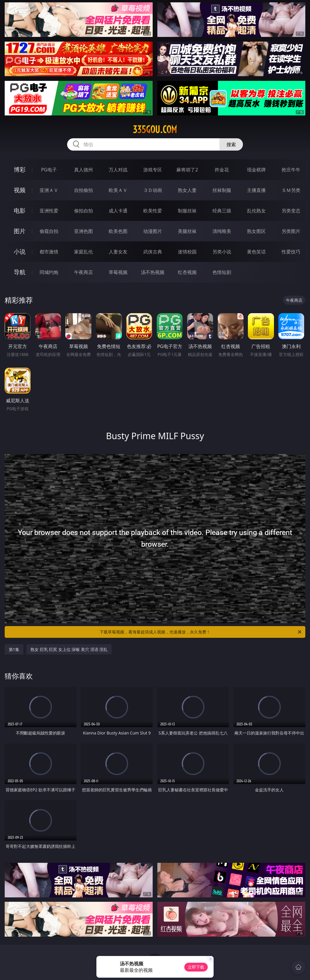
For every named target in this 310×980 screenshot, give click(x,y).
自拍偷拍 (84, 190)
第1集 (14, 649)
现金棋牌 (256, 170)
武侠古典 (153, 252)
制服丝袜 (187, 211)
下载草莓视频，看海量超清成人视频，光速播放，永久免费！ (201, 632)
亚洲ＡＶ (49, 190)
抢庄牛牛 (291, 170)
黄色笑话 (256, 252)
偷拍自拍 (84, 211)
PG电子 (49, 170)
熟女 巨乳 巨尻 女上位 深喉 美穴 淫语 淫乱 (69, 649)
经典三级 (222, 211)
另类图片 (291, 231)
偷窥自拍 (49, 231)
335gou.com (155, 129)
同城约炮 (49, 272)
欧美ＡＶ (118, 190)
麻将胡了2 (187, 170)
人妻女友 (118, 252)
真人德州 (84, 170)
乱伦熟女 (256, 211)
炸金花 (222, 170)
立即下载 (196, 967)
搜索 (231, 144)
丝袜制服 (222, 190)
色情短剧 (222, 272)
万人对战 (118, 170)
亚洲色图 (84, 231)
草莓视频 (118, 272)
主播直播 (256, 190)
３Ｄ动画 (153, 190)
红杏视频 (187, 272)
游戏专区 (153, 170)
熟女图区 (256, 231)
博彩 (20, 169)
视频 (20, 190)
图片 (20, 231)
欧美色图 (118, 231)
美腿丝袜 (187, 231)
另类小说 (222, 252)
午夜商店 (84, 272)
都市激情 (49, 252)
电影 (20, 211)
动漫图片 (153, 231)
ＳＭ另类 (291, 190)
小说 (20, 252)
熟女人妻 (187, 190)
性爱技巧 (291, 252)
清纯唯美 (222, 231)
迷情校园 (187, 252)
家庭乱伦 (84, 252)
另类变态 (291, 211)
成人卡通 (118, 211)
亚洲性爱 (49, 211)
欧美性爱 (153, 211)
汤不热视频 (153, 272)
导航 (20, 272)
